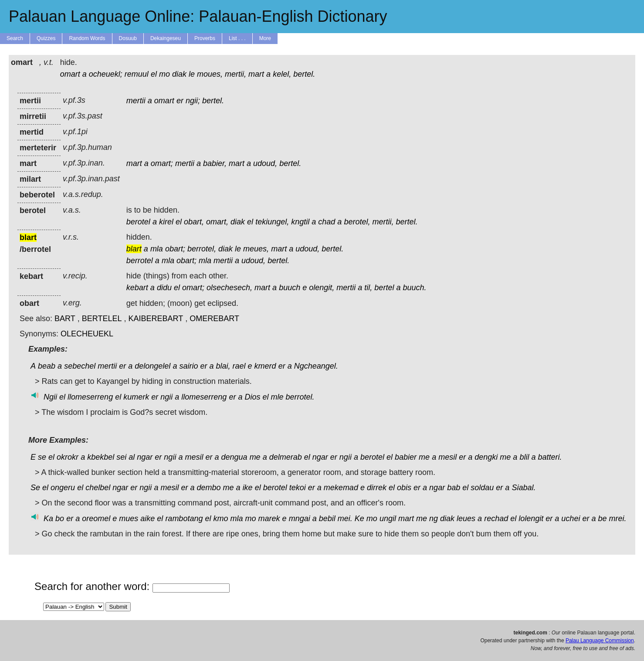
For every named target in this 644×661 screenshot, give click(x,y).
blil (524, 457)
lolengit (531, 519)
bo (60, 519)
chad (327, 222)
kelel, (282, 74)
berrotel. (300, 397)
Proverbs (205, 38)
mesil (194, 457)
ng (434, 519)
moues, (210, 74)
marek (269, 519)
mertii (136, 101)
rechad (496, 519)
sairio (188, 366)
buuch (290, 288)
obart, (194, 222)
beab (47, 366)
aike (147, 519)
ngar (145, 457)
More (265, 38)
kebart (137, 288)
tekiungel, (272, 222)
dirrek (377, 488)
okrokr (68, 457)
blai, (223, 366)
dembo (209, 488)
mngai (300, 519)
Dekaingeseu (166, 38)
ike (248, 488)
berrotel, (202, 249)
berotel (138, 222)
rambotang (184, 519)
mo (164, 74)
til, (368, 288)
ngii (166, 397)
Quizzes (46, 38)
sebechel (80, 366)
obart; (175, 249)
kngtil (300, 222)
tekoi (298, 488)
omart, (217, 222)
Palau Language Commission (600, 641)
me (255, 457)
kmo (220, 519)
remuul (137, 74)
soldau (482, 488)
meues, (256, 249)
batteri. (550, 457)
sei (121, 457)
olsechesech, (229, 288)
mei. (345, 519)
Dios (252, 397)
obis (404, 488)
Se (35, 488)
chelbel (98, 488)
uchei (571, 519)
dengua (234, 457)
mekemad (341, 488)
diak (179, 74)
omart (70, 74)
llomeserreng (90, 397)
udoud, (265, 163)
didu (164, 288)
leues (466, 519)
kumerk (136, 397)
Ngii (50, 397)
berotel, (357, 222)
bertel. (304, 74)
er (180, 101)
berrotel (140, 261)
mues (129, 519)
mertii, (236, 74)
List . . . (237, 38)
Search (15, 38)
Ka (48, 519)
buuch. (414, 288)
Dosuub (128, 38)
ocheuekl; (106, 74)
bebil (327, 519)
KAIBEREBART (156, 319)
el (154, 74)
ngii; (193, 101)
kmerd (265, 366)
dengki (486, 457)
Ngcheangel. (316, 366)
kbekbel (101, 457)
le (192, 74)
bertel (384, 288)
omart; (162, 163)
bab (454, 488)
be (602, 519)
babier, (215, 163)
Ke (359, 519)
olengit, (322, 288)
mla (157, 249)
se (42, 457)
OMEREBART (214, 319)
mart (256, 74)
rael (239, 366)
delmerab (286, 457)
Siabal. (524, 488)
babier (406, 457)
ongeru (63, 488)
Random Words (87, 38)
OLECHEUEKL (87, 334)
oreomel (96, 519)
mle (277, 397)
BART (65, 319)
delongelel (153, 366)
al (132, 457)
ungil (388, 519)
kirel (166, 222)
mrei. (618, 519)
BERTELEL (102, 319)
